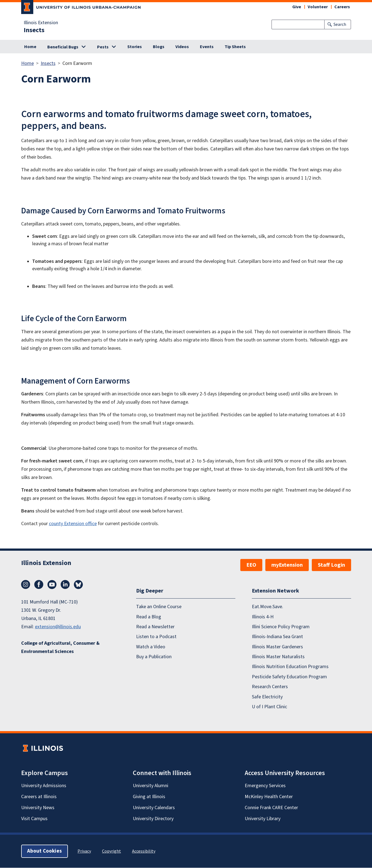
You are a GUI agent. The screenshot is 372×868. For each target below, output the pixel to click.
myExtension (287, 565)
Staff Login (331, 565)
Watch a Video (151, 647)
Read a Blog (149, 617)
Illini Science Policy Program (281, 627)
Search (340, 24)
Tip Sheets (235, 47)
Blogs (159, 47)
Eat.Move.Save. (268, 607)
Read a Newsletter (155, 627)
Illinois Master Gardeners (277, 647)
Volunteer (318, 7)
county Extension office (73, 524)
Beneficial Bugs (63, 47)
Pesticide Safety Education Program (289, 677)
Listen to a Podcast (156, 637)
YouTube (52, 585)
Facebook (39, 585)
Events (207, 47)
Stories (135, 47)
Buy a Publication (154, 657)
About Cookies (45, 851)
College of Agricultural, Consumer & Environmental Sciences (60, 647)
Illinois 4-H (263, 617)
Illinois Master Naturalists (278, 657)
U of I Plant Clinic (269, 707)
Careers (342, 7)
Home (30, 47)
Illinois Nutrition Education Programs (290, 667)
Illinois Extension (41, 23)
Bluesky (78, 585)
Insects (34, 30)
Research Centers (270, 687)
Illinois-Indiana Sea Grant (277, 637)
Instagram (26, 585)
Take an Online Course (159, 607)
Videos (182, 47)
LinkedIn (65, 585)
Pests (103, 47)
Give (297, 7)
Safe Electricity (267, 697)
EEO (251, 565)
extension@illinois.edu (58, 627)
